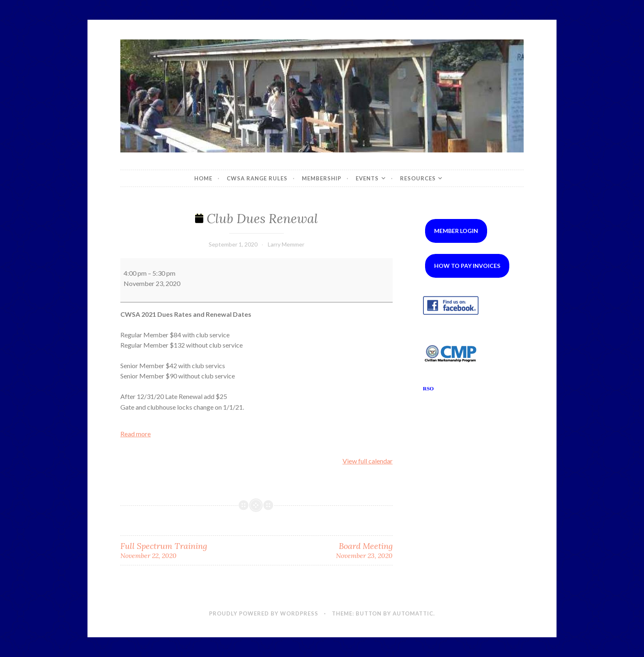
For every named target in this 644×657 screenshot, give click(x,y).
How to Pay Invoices (467, 266)
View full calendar (368, 461)
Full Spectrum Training (188, 550)
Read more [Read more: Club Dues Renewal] (136, 434)
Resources (418, 178)
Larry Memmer (286, 244)
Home (203, 178)
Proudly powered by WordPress (264, 613)
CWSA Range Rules (257, 178)
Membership (322, 178)
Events (367, 178)
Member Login (456, 231)
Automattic (413, 613)
